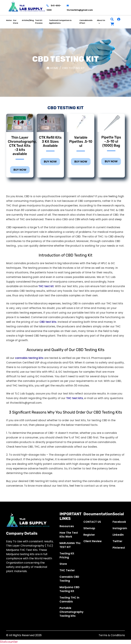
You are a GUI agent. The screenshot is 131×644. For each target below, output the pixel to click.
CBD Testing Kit (74, 68)
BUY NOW (20, 170)
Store (63, 564)
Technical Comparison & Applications (60, 22)
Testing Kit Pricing (67, 555)
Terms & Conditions (112, 635)
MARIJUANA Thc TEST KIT (70, 545)
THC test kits (75, 398)
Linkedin (118, 535)
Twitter (117, 541)
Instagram (120, 528)
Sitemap (89, 528)
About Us (101, 20)
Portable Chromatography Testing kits (71, 612)
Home (9, 20)
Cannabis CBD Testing (69, 579)
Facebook (119, 522)
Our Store (16, 22)
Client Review (93, 541)
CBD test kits (48, 322)
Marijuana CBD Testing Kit (70, 589)
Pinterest (119, 548)
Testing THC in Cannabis (69, 600)
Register (89, 535)
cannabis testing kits (29, 358)
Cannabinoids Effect (86, 22)
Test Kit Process (39, 22)
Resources (67, 526)
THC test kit (46, 286)
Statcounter (9, 642)
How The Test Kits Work (69, 535)
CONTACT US (92, 522)
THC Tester (67, 570)
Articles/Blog (28, 20)
